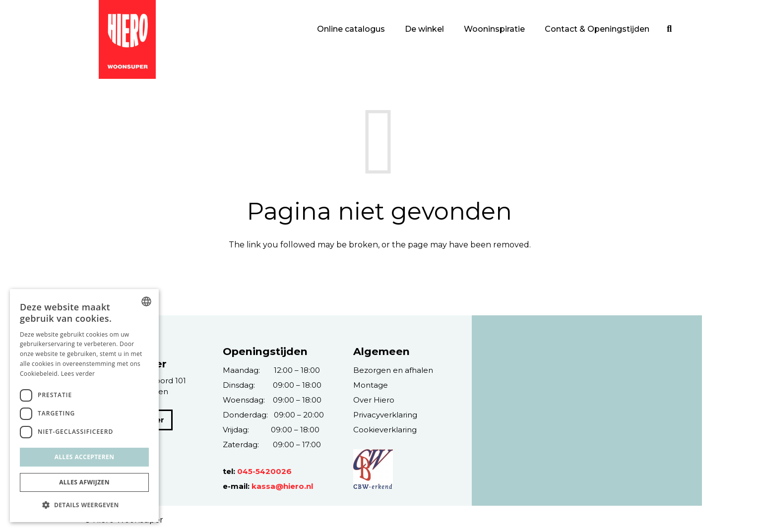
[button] (84, 505)
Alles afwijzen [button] (84, 482)
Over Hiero (374, 400)
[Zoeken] (669, 29)
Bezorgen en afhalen (393, 370)
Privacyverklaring (385, 415)
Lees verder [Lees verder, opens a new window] (78, 374)
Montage (371, 385)
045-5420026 (264, 471)
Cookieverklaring (385, 430)
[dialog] (84, 406)
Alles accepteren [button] (85, 457)
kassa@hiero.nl (282, 486)
